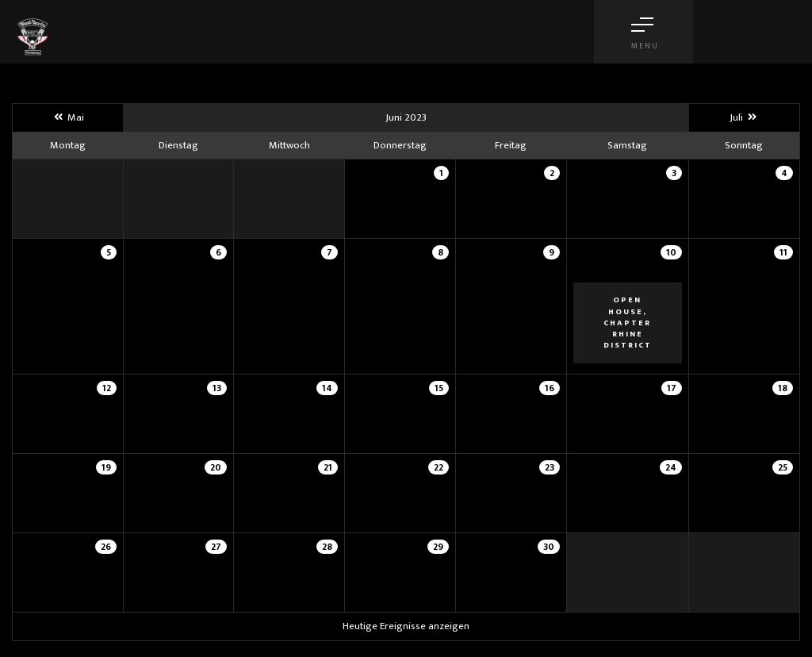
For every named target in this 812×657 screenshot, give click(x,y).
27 (216, 547)
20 (216, 467)
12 (107, 388)
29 (438, 547)
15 (439, 388)
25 (783, 467)
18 (783, 388)
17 (672, 388)
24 (671, 467)
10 (671, 252)
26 (106, 547)
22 (439, 467)
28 (327, 547)
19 (106, 467)
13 (217, 388)
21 (328, 467)
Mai (67, 117)
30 (549, 547)
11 (783, 252)
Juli (744, 117)
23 (550, 467)
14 (327, 388)
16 (550, 388)
